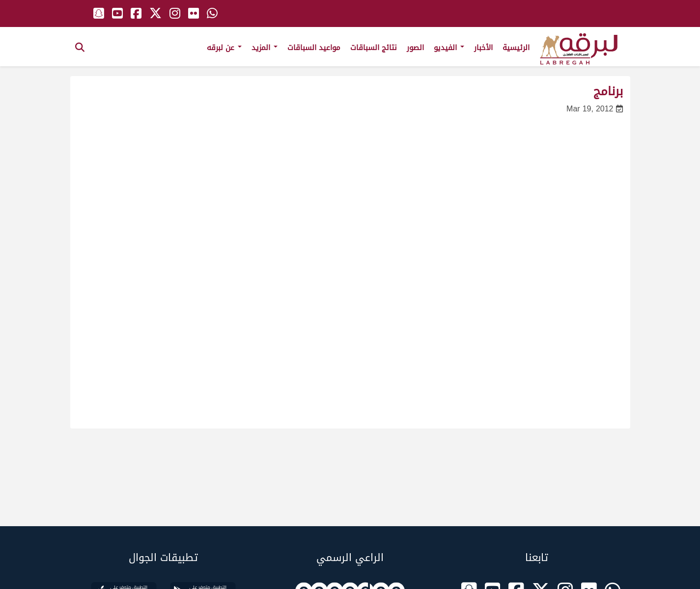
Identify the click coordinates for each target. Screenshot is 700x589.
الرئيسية (516, 48)
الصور (415, 48)
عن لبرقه (224, 48)
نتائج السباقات (374, 48)
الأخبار (483, 48)
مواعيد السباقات (314, 48)
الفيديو (449, 48)
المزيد (265, 48)
